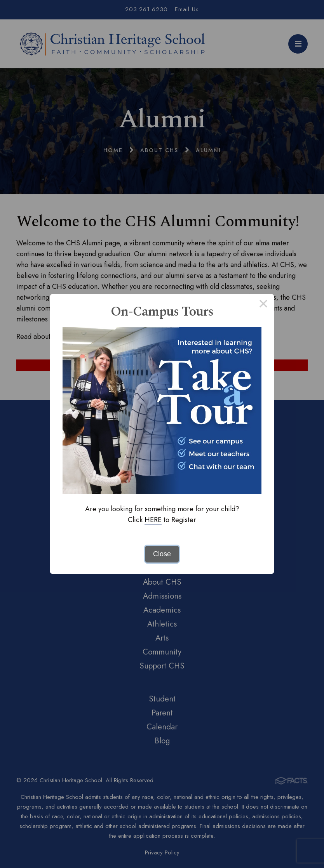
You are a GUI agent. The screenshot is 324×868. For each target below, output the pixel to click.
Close (162, 554)
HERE (153, 520)
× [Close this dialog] (263, 305)
